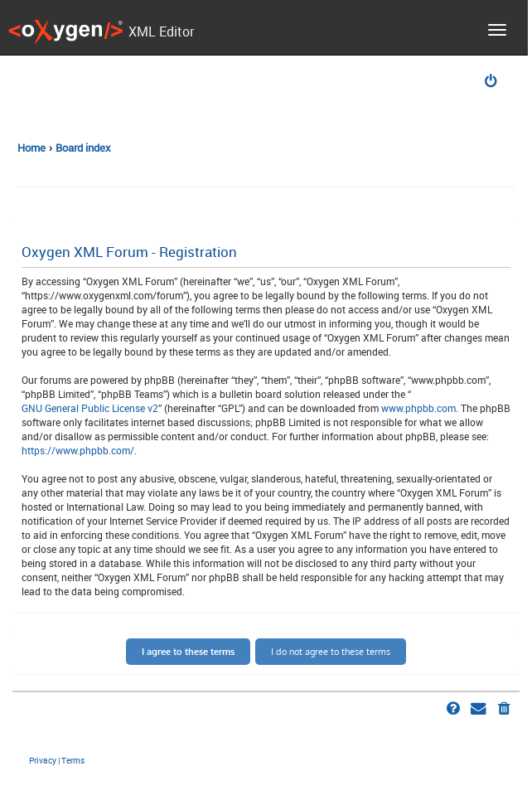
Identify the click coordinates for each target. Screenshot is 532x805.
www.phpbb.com (418, 408)
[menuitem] (492, 82)
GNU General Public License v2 (90, 408)
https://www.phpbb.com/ (78, 450)
